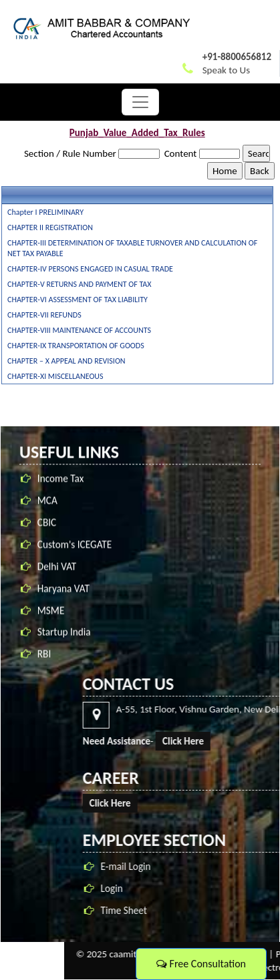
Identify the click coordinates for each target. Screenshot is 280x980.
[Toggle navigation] (140, 102)
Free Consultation (201, 964)
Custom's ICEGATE (75, 553)
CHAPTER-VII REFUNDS (44, 315)
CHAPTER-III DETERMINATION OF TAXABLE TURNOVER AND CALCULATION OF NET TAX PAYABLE (132, 248)
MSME (51, 618)
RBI (44, 662)
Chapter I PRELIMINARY (45, 212)
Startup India (64, 640)
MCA (47, 509)
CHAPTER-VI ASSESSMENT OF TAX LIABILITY (78, 300)
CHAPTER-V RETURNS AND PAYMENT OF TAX (79, 284)
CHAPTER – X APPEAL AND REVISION (66, 361)
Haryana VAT (63, 596)
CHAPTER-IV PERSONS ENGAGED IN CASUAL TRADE (90, 269)
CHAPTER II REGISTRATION (50, 227)
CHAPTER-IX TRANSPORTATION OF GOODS (76, 346)
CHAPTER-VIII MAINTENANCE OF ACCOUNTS (79, 330)
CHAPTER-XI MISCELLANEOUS (55, 376)
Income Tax (61, 487)
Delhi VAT (57, 574)
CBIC (47, 531)
